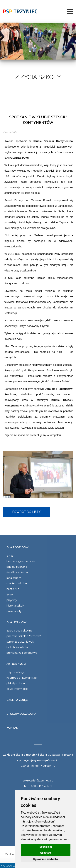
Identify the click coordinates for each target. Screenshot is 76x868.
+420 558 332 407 (41, 786)
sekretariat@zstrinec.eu (38, 781)
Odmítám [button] (46, 853)
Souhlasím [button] (46, 847)
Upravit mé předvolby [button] (46, 859)
